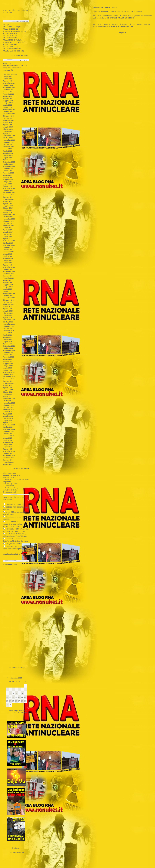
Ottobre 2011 (8, 85)
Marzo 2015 (7, 175)
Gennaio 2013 (8, 118)
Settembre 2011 (9, 83)
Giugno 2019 (8, 287)
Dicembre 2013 (9, 142)
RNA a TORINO (9, 44)
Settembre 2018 (9, 267)
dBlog (5, 63)
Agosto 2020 (7, 317)
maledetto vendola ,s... (11, 488)
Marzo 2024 (7, 412)
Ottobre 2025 (8, 453)
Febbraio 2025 (8, 436)
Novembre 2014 (9, 166)
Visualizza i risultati (11, 554)
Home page (13, 710)
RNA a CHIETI (9, 29)
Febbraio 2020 (8, 304)
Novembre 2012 (9, 114)
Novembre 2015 (9, 193)
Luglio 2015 (7, 184)
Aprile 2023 (7, 388)
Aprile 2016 (7, 204)
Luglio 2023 (7, 394)
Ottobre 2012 (8, 112)
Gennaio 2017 (8, 223)
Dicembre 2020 (9, 326)
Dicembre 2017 (9, 247)
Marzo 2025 (7, 438)
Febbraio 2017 (8, 225)
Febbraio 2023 (8, 383)
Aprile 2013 (7, 125)
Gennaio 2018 (8, 250)
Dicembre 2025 (9, 458)
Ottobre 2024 (8, 427)
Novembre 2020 (9, 324)
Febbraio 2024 (8, 409)
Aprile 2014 (7, 151)
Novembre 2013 (9, 140)
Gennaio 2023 (8, 381)
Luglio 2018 (7, 263)
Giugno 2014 (8, 155)
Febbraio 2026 (8, 462)
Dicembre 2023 (9, 405)
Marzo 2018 (7, 254)
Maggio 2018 (8, 258)
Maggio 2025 (8, 442)
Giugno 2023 (8, 392)
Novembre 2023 (9, 403)
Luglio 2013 (7, 131)
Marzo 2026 (7, 464)
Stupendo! (7, 482)
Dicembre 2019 (9, 300)
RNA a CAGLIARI (10, 27)
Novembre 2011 (9, 87)
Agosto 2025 (7, 449)
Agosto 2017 (7, 239)
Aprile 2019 (7, 282)
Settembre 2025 (9, 451)
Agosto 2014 (7, 160)
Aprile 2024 (7, 414)
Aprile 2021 (7, 335)
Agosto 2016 (7, 212)
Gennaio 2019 (8, 276)
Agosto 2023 (7, 396)
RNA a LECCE (9, 36)
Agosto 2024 (7, 423)
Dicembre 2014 (9, 168)
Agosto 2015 (7, 186)
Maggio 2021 (8, 337)
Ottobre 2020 (8, 322)
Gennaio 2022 (8, 355)
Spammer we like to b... (12, 475)
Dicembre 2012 (9, 116)
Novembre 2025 (9, 455)
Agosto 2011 (7, 81)
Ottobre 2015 (8, 190)
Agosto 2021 (7, 344)
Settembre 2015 (9, 188)
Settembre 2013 (9, 136)
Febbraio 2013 (8, 120)
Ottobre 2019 (8, 296)
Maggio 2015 (8, 179)
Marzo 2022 (7, 359)
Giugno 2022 (8, 366)
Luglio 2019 (7, 289)
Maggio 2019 (8, 285)
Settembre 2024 (9, 425)
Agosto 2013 (7, 133)
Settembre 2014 (9, 162)
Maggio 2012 (8, 101)
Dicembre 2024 (9, 431)
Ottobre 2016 (8, 217)
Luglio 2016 (7, 210)
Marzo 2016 (7, 201)
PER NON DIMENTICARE (14, 66)
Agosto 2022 (7, 370)
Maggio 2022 (8, 363)
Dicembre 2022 (9, 379)
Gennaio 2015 (8, 171)
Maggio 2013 (8, 127)
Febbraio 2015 (8, 173)
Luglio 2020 (7, 315)
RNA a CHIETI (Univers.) (13, 31)
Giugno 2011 (8, 76)
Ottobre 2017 (8, 243)
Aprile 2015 (7, 177)
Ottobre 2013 (8, 138)
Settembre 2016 (9, 215)
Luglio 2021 (7, 342)
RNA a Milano (8, 38)
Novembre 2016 (9, 219)
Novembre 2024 (9, 429)
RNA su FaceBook (10, 564)
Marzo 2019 (7, 280)
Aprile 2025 (7, 440)
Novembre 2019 (9, 298)
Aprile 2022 (7, 361)
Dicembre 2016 (9, 221)
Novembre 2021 (9, 350)
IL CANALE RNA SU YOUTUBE (121, 18)
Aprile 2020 (7, 309)
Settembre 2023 (9, 399)
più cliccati (25, 469)
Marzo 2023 (7, 385)
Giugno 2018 (8, 261)
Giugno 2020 (8, 313)
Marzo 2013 (7, 122)
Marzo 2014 (7, 149)
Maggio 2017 (8, 232)
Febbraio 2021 (8, 331)
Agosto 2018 (7, 265)
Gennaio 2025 (8, 434)
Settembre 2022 (9, 372)
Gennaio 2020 (8, 302)
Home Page (99, 7)
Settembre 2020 (9, 320)
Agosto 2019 (7, 291)
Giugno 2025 (8, 445)
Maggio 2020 (8, 311)
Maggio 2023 (8, 390)
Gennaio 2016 (8, 197)
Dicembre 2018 (9, 274)
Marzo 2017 (7, 228)
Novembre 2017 (9, 245)
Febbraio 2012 (8, 94)
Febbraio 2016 (8, 199)
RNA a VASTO (9, 46)
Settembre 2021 (9, 346)
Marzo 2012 (7, 96)
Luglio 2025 (7, 447)
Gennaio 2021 (8, 328)
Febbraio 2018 (8, 252)
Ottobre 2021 (8, 348)
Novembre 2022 (9, 377)
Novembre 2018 (9, 271)
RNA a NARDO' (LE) (11, 40)
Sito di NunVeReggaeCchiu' (123, 26)
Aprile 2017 (7, 230)
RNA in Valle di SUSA (11, 49)
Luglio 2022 (7, 368)
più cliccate (25, 55)
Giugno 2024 (8, 418)
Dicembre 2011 (9, 90)
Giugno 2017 (8, 234)
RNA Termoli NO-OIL (11, 51)
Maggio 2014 (8, 153)
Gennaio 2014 (8, 144)
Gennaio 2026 (8, 460)
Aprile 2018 (7, 256)
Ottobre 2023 (8, 401)
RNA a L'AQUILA (10, 33)
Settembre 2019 (9, 293)
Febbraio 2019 (8, 278)
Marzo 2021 (7, 333)
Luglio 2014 (7, 158)
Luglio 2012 (7, 105)
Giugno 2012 (8, 103)
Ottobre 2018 (8, 269)
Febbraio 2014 (8, 147)
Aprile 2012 (7, 98)
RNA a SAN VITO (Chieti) (13, 42)
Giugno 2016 (8, 208)
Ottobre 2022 (8, 374)
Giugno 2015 (8, 182)
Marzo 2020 (7, 307)
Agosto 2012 (7, 107)
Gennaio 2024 (8, 407)
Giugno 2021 (8, 339)
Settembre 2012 (9, 109)
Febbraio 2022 (8, 357)
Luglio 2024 (7, 420)
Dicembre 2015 (9, 195)
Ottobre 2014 (8, 164)
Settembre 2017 (9, 241)
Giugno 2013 (8, 129)
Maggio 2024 (8, 416)
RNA (5, 25)
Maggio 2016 (8, 206)
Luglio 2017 (7, 236)
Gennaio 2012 (8, 92)
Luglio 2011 (7, 79)
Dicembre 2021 (9, 353)
